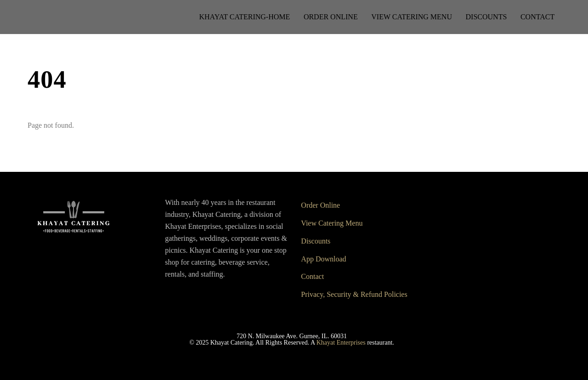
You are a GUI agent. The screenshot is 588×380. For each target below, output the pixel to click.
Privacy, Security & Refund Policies (354, 294)
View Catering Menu (412, 17)
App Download (323, 259)
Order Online (331, 17)
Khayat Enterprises (341, 343)
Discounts (486, 17)
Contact (537, 17)
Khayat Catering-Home (245, 17)
